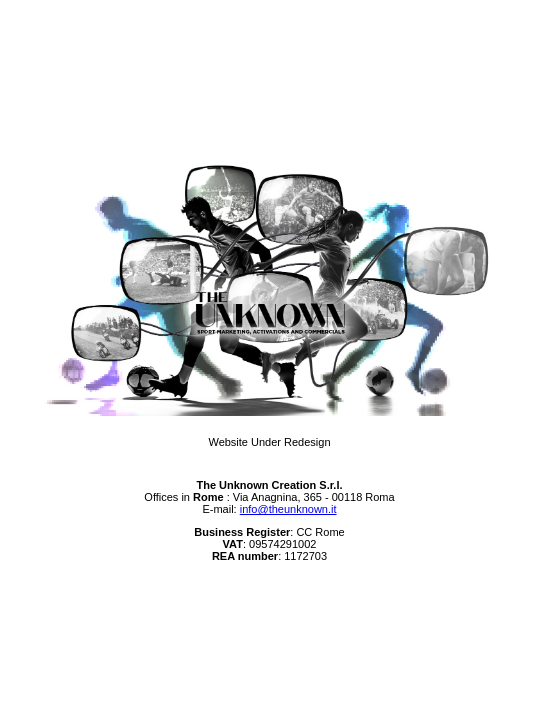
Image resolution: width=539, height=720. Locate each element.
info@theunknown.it (288, 509)
